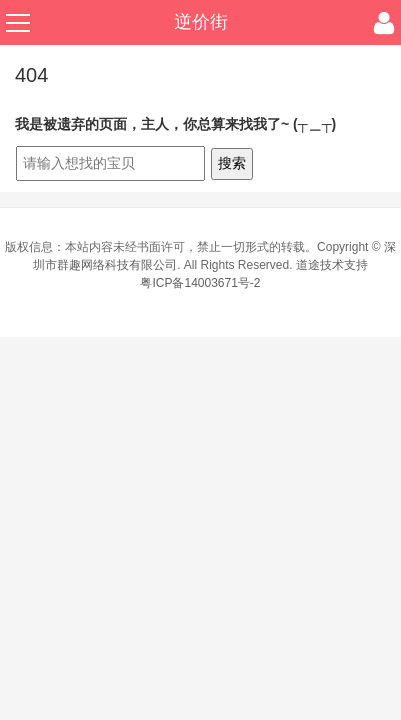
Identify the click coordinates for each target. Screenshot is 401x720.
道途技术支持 (332, 265)
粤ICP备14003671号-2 (200, 283)
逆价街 (201, 22)
